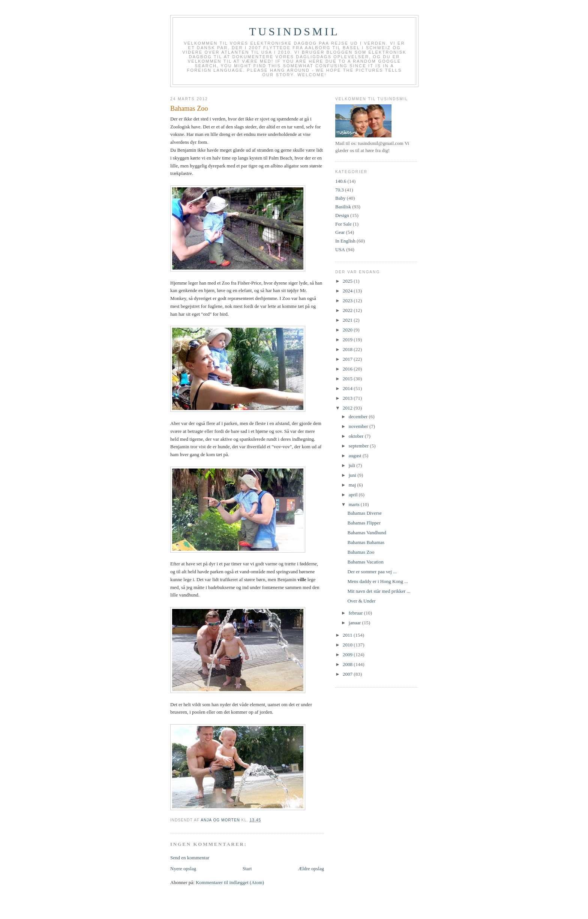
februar (356, 613)
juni (353, 475)
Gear (340, 232)
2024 (348, 291)
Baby (340, 198)
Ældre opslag (311, 869)
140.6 (341, 181)
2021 (348, 320)
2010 (348, 645)
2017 (348, 359)
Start (247, 869)
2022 (348, 310)
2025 (348, 281)
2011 (348, 635)
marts (355, 504)
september (359, 446)
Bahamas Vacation (365, 562)
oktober (357, 436)
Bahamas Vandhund (367, 533)
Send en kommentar (190, 858)
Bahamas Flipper (364, 523)
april (354, 495)
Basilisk (343, 207)
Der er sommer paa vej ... (372, 572)
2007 (348, 674)
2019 (348, 340)
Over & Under (361, 601)
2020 (348, 330)
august (356, 456)
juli (353, 465)
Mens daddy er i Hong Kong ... (377, 581)
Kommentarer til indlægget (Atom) (230, 882)
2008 (348, 664)
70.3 (340, 190)
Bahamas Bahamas (366, 542)
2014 (348, 388)
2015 (348, 379)
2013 (348, 398)
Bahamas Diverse (364, 513)
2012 (348, 408)
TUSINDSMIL (294, 31)
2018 (348, 349)
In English (345, 241)
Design (342, 215)
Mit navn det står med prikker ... (379, 591)
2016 (348, 369)
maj (353, 485)
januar (355, 623)
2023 (348, 301)
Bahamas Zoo (361, 552)
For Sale (343, 224)
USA (340, 249)
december (359, 417)
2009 (348, 655)
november (359, 426)
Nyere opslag (183, 869)
